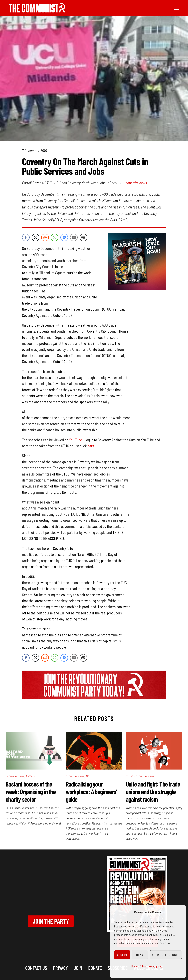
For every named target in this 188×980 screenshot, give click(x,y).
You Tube (75, 440)
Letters (30, 776)
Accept (122, 955)
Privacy (60, 968)
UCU (89, 776)
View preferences (166, 955)
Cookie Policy (139, 966)
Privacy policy (155, 966)
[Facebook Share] (26, 237)
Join (78, 968)
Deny (140, 955)
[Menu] (176, 7)
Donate (95, 968)
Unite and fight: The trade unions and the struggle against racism (153, 792)
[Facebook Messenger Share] (64, 237)
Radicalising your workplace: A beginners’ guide (92, 792)
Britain (130, 776)
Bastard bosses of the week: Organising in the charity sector (31, 792)
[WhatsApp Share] (55, 237)
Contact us (36, 968)
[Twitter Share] (35, 237)
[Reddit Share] (45, 237)
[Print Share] (83, 237)
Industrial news (136, 183)
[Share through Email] (74, 237)
